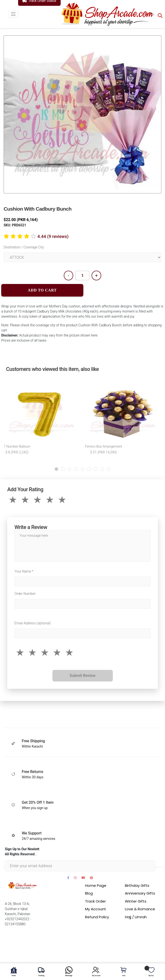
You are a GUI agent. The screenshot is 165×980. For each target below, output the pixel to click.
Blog (89, 893)
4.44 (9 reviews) (53, 236)
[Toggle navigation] (13, 14)
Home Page (96, 885)
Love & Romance (140, 909)
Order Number (25, 594)
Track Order (95, 901)
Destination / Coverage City (24, 247)
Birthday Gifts (137, 885)
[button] (56, 469)
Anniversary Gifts (140, 893)
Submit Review (82, 676)
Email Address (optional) (33, 623)
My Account (96, 909)
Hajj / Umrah (136, 917)
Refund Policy (97, 917)
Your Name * (24, 571)
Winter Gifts (136, 901)
